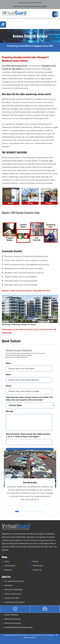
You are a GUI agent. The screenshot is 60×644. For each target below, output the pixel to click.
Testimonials (38, 566)
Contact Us (37, 570)
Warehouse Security (13, 623)
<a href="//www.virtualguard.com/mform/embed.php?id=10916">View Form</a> (30, 401)
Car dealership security (14, 581)
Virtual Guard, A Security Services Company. (36, 635)
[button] (17, 511)
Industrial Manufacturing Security (18, 627)
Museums (8, 585)
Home (7, 561)
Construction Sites (12, 598)
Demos (35, 561)
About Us (8, 570)
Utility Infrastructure (13, 594)
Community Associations (15, 602)
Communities (10, 566)
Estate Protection (11, 615)
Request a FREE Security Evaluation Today (21, 213)
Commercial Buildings (13, 590)
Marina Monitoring (12, 619)
